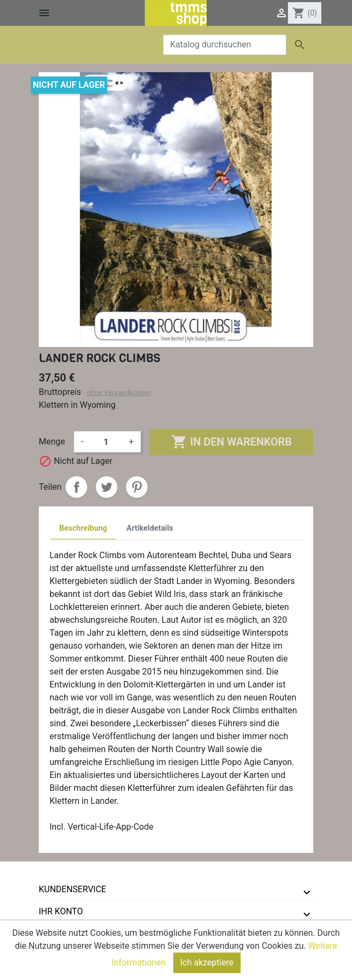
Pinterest (137, 487)
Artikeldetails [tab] (150, 528)
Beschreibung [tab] (83, 528)
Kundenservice (72, 889)
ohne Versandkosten (119, 392)
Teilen (76, 487)
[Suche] (225, 45)
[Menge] (106, 442)
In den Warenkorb (231, 442)
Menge (52, 442)
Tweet (107, 487)
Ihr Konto (61, 911)
